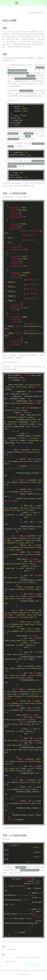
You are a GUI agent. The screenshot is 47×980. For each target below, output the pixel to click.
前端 (11, 955)
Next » (40, 964)
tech (11, 947)
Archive (34, 964)
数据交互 (32, 955)
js (20, 955)
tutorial (10, 959)
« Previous (27, 964)
